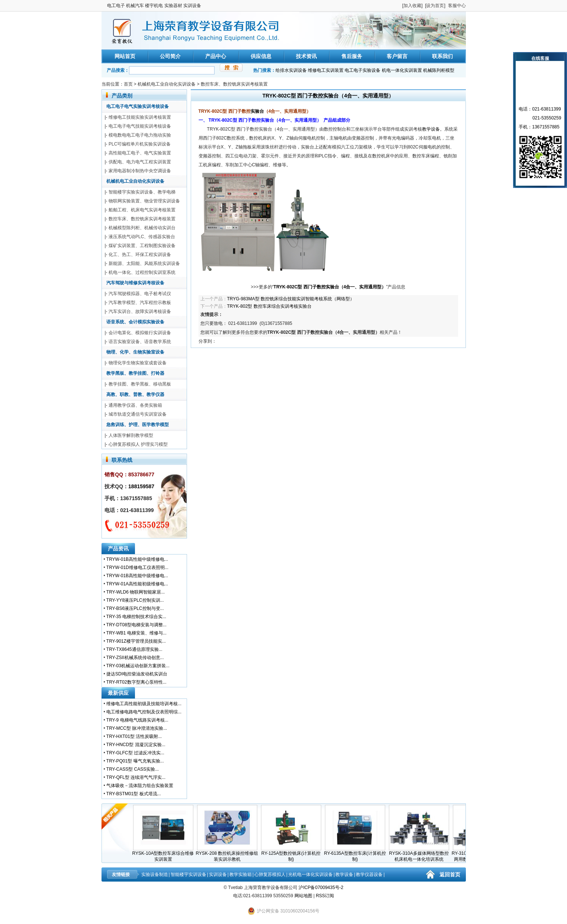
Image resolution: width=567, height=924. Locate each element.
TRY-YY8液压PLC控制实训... (135, 600)
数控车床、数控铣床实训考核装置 (234, 84)
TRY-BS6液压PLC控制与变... (135, 608)
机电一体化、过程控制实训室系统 (142, 272)
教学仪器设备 (369, 875)
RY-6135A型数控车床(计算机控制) (357, 854)
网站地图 (303, 896)
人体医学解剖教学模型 (131, 435)
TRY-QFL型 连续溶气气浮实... (136, 777)
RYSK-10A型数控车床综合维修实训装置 (165, 854)
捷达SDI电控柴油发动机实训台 (137, 674)
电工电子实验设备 (363, 70)
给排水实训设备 (291, 70)
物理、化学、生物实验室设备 (135, 352)
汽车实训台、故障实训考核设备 (140, 311)
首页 (128, 84)
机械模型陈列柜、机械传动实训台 (142, 228)
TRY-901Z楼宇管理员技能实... (136, 641)
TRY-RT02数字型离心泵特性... (136, 682)
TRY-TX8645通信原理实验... (134, 649)
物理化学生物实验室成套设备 (138, 363)
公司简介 (170, 56)
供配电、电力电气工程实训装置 (140, 162)
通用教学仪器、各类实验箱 (135, 405)
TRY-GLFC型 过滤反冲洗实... (135, 753)
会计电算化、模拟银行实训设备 (140, 333)
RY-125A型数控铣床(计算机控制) (293, 854)
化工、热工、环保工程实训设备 (140, 255)
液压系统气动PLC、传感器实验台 (142, 237)
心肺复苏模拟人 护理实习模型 (138, 444)
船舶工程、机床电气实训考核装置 (142, 210)
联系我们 (442, 56)
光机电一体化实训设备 (310, 875)
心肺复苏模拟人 (270, 875)
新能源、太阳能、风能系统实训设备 (144, 263)
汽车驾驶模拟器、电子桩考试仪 (140, 294)
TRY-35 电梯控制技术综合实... (136, 617)
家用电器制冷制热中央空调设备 (140, 171)
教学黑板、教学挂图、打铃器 (135, 373)
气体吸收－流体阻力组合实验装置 (140, 786)
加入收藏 (412, 6)
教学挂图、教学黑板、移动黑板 (140, 384)
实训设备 (218, 875)
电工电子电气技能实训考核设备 (140, 126)
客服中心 (457, 6)
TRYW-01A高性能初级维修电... (137, 584)
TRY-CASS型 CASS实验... (133, 769)
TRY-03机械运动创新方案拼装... (138, 666)
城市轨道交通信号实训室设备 (138, 414)
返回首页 (450, 875)
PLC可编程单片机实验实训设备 (140, 144)
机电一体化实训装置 (402, 70)
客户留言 (397, 56)
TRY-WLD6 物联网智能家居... (136, 592)
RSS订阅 (325, 896)
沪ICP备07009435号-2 (321, 888)
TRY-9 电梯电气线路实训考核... (137, 720)
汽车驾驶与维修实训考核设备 (135, 283)
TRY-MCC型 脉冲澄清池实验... (137, 728)
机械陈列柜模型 (439, 70)
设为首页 (435, 6)
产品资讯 (118, 549)
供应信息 (261, 56)
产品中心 (216, 56)
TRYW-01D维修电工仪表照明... (137, 567)
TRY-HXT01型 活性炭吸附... (134, 736)
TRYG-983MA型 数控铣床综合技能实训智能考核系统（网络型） (291, 299)
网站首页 (125, 56)
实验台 (257, 111)
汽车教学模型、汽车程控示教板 (140, 303)
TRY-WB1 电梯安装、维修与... (136, 633)
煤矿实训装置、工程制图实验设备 (142, 246)
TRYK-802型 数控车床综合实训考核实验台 (269, 306)
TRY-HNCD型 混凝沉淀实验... (136, 745)
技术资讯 (306, 56)
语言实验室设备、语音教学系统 (140, 342)
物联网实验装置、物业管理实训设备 (144, 201)
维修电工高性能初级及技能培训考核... (144, 704)
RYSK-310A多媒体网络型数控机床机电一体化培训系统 (421, 854)
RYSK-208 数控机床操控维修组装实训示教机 (229, 854)
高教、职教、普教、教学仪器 (135, 394)
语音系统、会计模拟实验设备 (135, 322)
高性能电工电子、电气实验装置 (140, 153)
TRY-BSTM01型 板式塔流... (134, 794)
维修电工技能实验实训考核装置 (140, 117)
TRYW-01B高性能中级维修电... (137, 559)
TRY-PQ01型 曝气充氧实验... (135, 761)
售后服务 (352, 56)
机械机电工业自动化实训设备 (167, 84)
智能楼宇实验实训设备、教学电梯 (142, 192)
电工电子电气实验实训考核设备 (138, 106)
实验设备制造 (155, 875)
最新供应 (118, 693)
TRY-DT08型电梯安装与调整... (136, 625)
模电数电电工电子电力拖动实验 (140, 135)
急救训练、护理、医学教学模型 (138, 425)
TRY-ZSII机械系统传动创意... (135, 658)
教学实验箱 (241, 875)
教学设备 (431, 129)
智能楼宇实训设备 (189, 875)
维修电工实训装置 (326, 70)
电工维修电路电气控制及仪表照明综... (144, 712)
